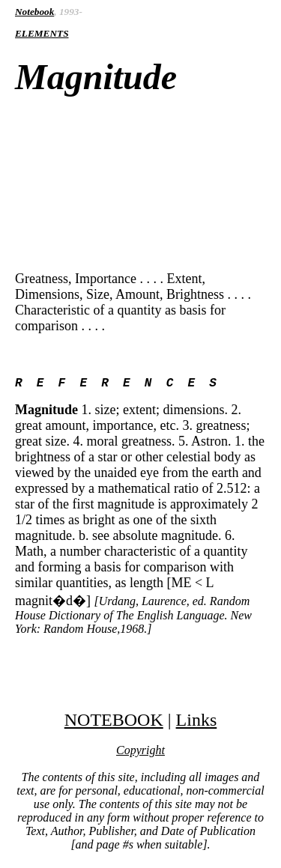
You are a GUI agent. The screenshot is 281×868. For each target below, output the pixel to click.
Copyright (140, 753)
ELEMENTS (42, 33)
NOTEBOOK (114, 723)
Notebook (34, 12)
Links (197, 723)
